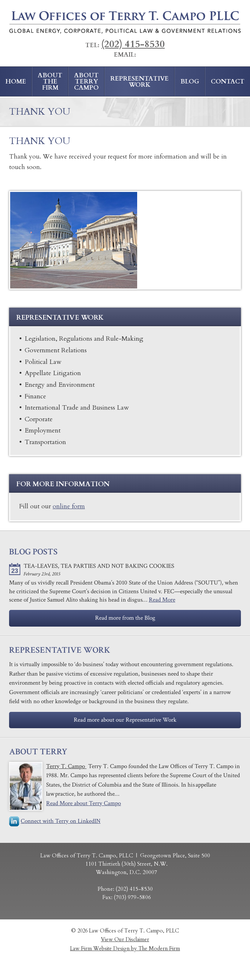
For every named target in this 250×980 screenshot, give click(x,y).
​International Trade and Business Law (77, 407)
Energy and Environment (60, 385)
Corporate (39, 419)
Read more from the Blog (125, 618)
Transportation (45, 442)
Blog (190, 81)
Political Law (43, 362)
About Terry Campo (86, 81)
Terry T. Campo (66, 766)
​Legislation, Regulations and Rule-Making (84, 339)
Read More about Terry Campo (83, 803)
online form (69, 506)
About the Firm (50, 81)
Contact (228, 81)
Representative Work (140, 82)
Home (16, 81)
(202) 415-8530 (133, 44)
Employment (43, 430)
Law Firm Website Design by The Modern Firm (125, 949)
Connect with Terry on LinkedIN (61, 821)
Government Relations (56, 350)
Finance (35, 396)
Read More (162, 600)
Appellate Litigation (53, 373)
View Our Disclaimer (125, 940)
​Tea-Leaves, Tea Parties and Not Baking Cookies (99, 566)
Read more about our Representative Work (125, 720)
